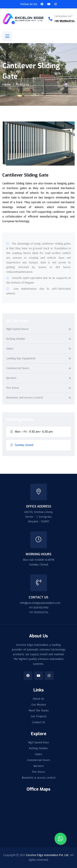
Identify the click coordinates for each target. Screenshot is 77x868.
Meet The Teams (39, 711)
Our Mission (39, 705)
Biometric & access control (39, 778)
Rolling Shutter (16, 339)
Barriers (11, 378)
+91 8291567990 (38, 608)
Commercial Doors (18, 368)
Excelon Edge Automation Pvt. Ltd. (47, 855)
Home (7, 85)
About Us (38, 699)
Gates (10, 349)
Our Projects (39, 717)
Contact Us (38, 722)
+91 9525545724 (64, 21)
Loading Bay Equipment (21, 359)
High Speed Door (38, 743)
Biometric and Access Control (25, 398)
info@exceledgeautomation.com (40, 603)
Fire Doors (13, 388)
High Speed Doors (17, 329)
